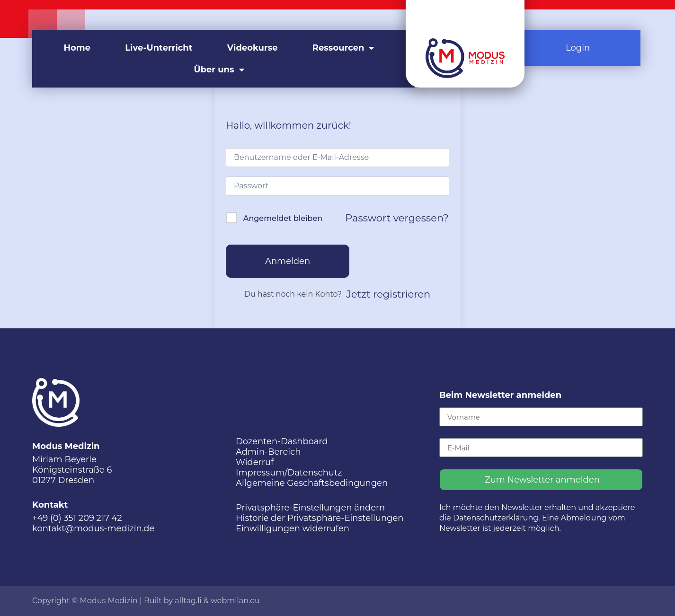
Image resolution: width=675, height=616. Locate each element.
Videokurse (253, 48)
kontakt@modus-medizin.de (93, 528)
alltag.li (188, 601)
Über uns (219, 70)
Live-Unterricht (159, 48)
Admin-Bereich (268, 452)
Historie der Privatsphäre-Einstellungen (320, 518)
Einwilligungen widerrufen (293, 528)
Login (578, 48)
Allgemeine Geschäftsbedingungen (312, 483)
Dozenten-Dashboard (282, 441)
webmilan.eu (235, 601)
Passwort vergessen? (397, 218)
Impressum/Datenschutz (289, 473)
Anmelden (288, 261)
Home (77, 48)
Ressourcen (343, 48)
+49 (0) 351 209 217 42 (77, 518)
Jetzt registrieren (389, 294)
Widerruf (255, 462)
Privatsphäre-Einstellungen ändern (310, 508)
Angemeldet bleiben (283, 218)
